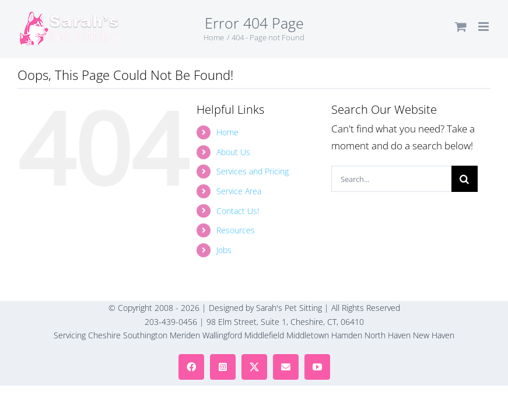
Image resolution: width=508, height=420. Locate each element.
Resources (236, 230)
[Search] (465, 179)
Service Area (239, 191)
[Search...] (391, 179)
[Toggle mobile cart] (461, 27)
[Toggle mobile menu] (484, 27)
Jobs (224, 250)
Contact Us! (238, 211)
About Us (233, 152)
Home (227, 132)
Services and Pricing (253, 171)
